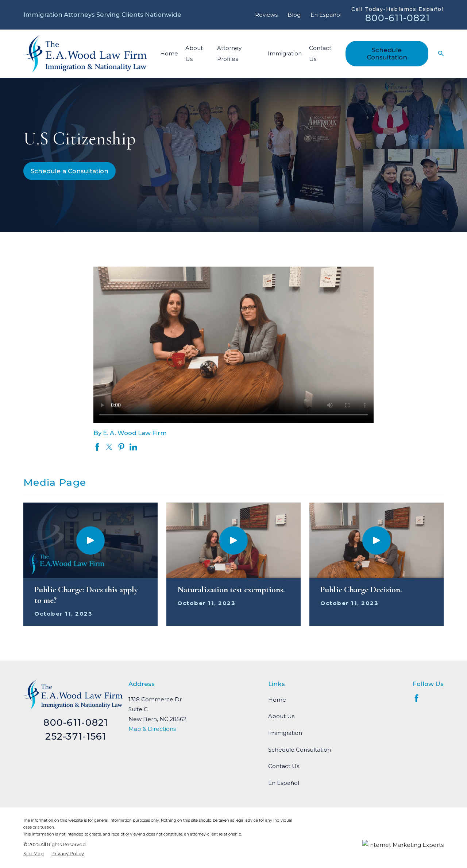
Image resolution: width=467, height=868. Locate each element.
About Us (281, 716)
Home (277, 700)
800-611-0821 (397, 18)
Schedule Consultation (387, 54)
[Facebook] (416, 698)
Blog (294, 15)
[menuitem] (34, 854)
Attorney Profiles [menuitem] (229, 53)
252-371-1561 (76, 736)
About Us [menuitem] (194, 53)
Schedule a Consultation (70, 171)
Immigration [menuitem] (285, 53)
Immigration (285, 733)
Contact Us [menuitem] (320, 53)
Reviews (266, 15)
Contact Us (284, 766)
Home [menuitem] (169, 53)
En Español (326, 15)
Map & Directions (152, 729)
